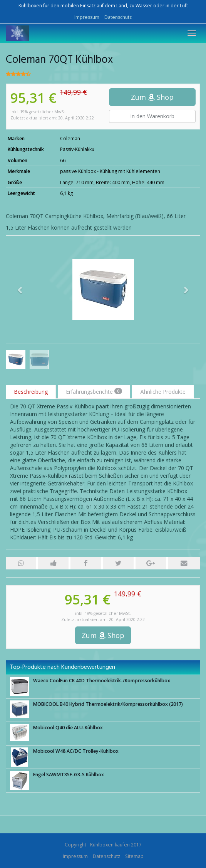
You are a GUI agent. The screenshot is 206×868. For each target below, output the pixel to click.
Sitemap (134, 856)
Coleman (70, 139)
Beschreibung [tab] (31, 392)
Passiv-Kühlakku (77, 149)
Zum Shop (152, 97)
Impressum (87, 17)
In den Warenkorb (152, 116)
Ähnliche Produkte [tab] (163, 392)
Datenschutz (118, 17)
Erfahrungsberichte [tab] (94, 392)
